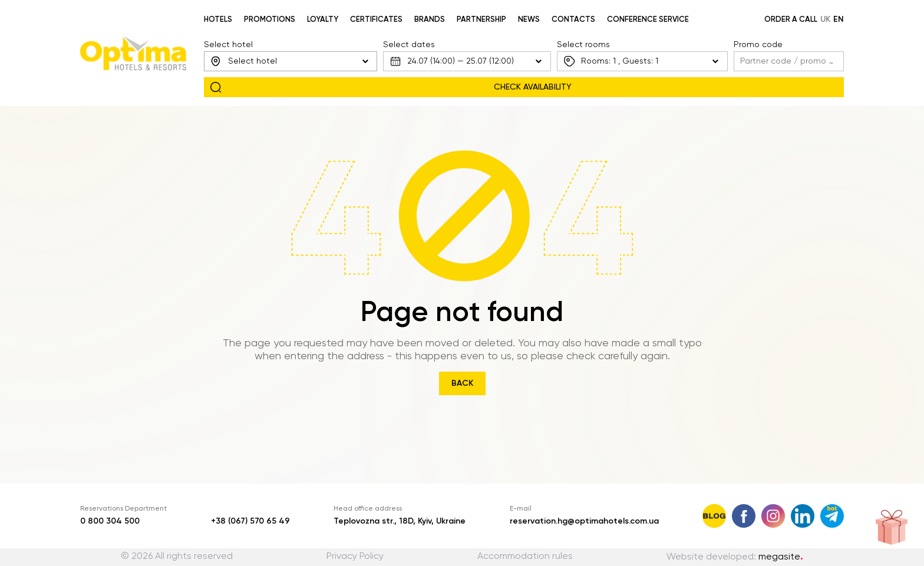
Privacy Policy (355, 557)
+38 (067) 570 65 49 (250, 521)
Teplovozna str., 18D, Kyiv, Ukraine (400, 521)
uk (825, 19)
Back (462, 383)
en (839, 19)
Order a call (791, 20)
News (529, 20)
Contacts (573, 20)
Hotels (218, 20)
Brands (430, 20)
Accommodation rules (525, 557)
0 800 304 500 (110, 521)
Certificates (376, 20)
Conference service (648, 20)
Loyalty (323, 20)
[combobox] (291, 61)
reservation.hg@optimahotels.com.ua (584, 521)
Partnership (481, 20)
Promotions (270, 20)
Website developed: (735, 557)
